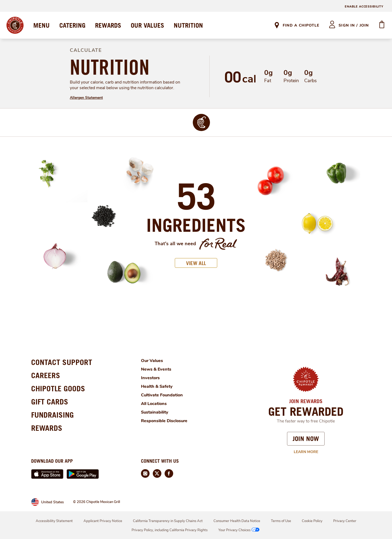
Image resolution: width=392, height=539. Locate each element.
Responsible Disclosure (164, 421)
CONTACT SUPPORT (62, 362)
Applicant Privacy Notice (103, 521)
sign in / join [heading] (354, 25)
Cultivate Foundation (162, 395)
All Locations (154, 404)
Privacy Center (345, 521)
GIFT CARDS (50, 402)
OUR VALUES (147, 25)
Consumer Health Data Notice (237, 521)
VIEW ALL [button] (196, 263)
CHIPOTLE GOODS (58, 388)
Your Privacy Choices (239, 530)
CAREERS (46, 375)
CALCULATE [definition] (86, 50)
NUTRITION (188, 25)
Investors (150, 378)
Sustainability (155, 412)
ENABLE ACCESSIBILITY (364, 7)
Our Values (152, 361)
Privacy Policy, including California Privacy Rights (170, 530)
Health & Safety (157, 386)
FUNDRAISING (52, 415)
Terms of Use (281, 521)
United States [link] (52, 502)
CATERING (72, 25)
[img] (202, 122)
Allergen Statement (86, 98)
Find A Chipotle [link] (301, 25)
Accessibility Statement (54, 521)
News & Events (156, 369)
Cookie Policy (312, 521)
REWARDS (108, 25)
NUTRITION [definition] (110, 67)
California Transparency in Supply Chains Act (168, 521)
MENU (41, 25)
